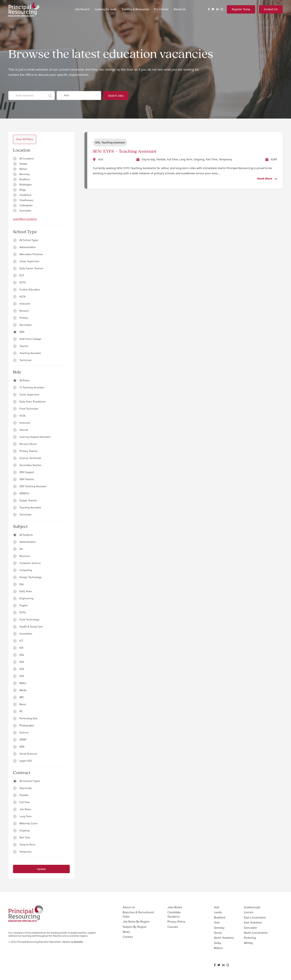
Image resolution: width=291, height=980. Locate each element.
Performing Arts (25, 718)
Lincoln (249, 912)
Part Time (22, 838)
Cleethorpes (23, 200)
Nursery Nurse (25, 444)
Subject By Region (135, 927)
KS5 (18, 676)
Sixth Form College (27, 339)
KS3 (18, 662)
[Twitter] (213, 9)
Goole (218, 933)
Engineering (23, 598)
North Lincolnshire (256, 933)
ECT (19, 275)
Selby (218, 943)
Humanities (23, 634)
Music (20, 704)
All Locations (23, 159)
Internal (21, 430)
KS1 (18, 648)
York (217, 922)
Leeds (218, 912)
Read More (267, 178)
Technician (22, 360)
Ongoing (21, 831)
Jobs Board (175, 907)
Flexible (21, 795)
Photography (24, 726)
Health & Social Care (28, 627)
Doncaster (22, 211)
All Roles (21, 380)
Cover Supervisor (26, 261)
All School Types (26, 240)
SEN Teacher (24, 479)
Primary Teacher (25, 451)
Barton (20, 169)
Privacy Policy (176, 922)
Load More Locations (25, 219)
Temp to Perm (24, 845)
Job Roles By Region (136, 922)
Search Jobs (116, 96)
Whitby (248, 943)
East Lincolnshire (255, 917)
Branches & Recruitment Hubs (138, 914)
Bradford (21, 179)
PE (18, 711)
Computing (22, 570)
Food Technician (26, 409)
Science (21, 733)
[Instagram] (222, 9)
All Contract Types (27, 781)
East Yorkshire (253, 922)
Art (18, 549)
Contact (128, 937)
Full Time (21, 802)
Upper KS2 (22, 761)
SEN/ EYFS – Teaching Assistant (125, 152)
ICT (18, 641)
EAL (18, 584)
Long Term (22, 816)
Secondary (22, 325)
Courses (173, 927)
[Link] (24, 9)
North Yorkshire (224, 938)
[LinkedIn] (217, 9)
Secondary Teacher (27, 465)
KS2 (18, 655)
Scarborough (252, 907)
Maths (20, 683)
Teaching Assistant (27, 353)
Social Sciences (25, 754)
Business (22, 556)
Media (20, 690)
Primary (21, 318)
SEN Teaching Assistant (30, 486)
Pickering (250, 938)
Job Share (22, 809)
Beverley (21, 174)
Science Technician (27, 458)
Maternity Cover (25, 823)
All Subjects (23, 535)
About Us (129, 907)
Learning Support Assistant (32, 437)
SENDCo (21, 493)
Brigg (19, 190)
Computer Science (27, 563)
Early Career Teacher (28, 268)
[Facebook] (209, 9)
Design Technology (27, 577)
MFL (19, 697)
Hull (217, 907)
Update (41, 869)
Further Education (27, 290)
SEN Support (24, 472)
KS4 (18, 669)
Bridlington (22, 185)
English (20, 605)
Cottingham (23, 205)
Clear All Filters (25, 139)
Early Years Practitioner (29, 402)
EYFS (19, 283)
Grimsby (219, 928)
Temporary (22, 852)
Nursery (21, 311)
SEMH (20, 740)
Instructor (22, 304)
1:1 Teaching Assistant (28, 388)
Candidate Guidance (174, 914)
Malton (218, 948)
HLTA (19, 297)
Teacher (21, 346)
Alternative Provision (28, 254)
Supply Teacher (25, 500)
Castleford (22, 195)
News (126, 932)
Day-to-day (22, 788)
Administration (24, 247)
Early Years (23, 591)
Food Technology (26, 620)
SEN (19, 332)
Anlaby (20, 164)
